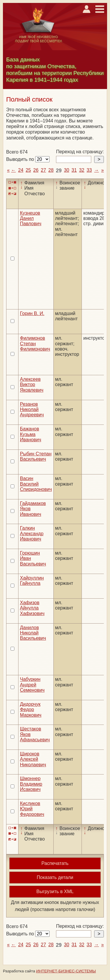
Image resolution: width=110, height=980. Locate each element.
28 (51, 170)
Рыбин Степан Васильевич (36, 456)
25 (28, 170)
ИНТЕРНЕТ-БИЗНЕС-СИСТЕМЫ (66, 971)
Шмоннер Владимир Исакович (31, 784)
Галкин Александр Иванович (32, 533)
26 (36, 170)
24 (21, 170)
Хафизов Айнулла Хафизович (32, 608)
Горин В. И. (32, 313)
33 (89, 170)
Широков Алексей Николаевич (33, 759)
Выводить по (21, 159)
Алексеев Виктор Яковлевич (32, 385)
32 (82, 170)
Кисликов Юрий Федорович (32, 809)
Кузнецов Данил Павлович (31, 218)
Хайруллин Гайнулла (32, 581)
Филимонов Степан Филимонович (35, 343)
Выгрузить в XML (55, 891)
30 (67, 170)
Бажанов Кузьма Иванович (31, 434)
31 (74, 170)
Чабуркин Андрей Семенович (32, 685)
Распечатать (55, 863)
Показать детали (55, 877)
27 (43, 170)
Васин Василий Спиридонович (36, 484)
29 (59, 171)
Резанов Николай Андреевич (32, 410)
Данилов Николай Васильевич (33, 633)
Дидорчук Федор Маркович (31, 710)
